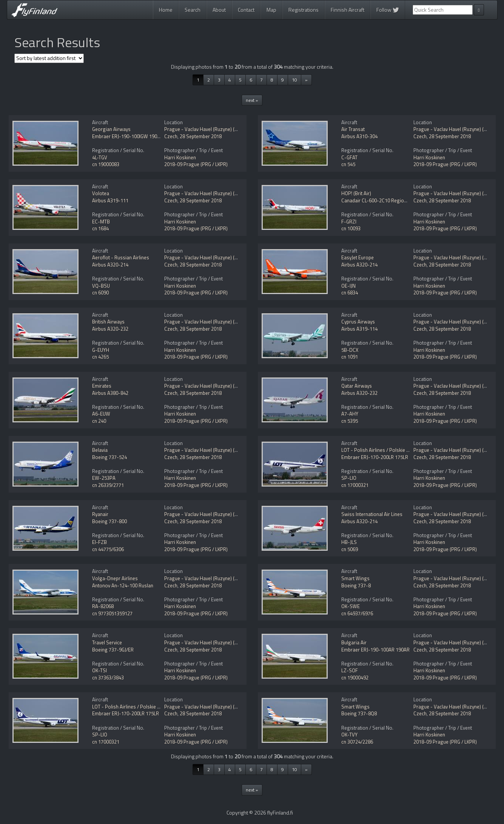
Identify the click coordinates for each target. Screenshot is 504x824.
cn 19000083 (106, 164)
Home (166, 10)
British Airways (108, 322)
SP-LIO (349, 478)
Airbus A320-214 (110, 265)
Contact (246, 10)
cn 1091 (350, 357)
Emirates (102, 386)
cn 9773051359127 (112, 613)
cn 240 (99, 421)
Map (271, 10)
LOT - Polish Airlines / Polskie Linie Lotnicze (388, 450)
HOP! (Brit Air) (356, 193)
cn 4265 (100, 357)
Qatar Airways (357, 386)
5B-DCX (350, 350)
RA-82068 (103, 606)
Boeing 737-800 (109, 521)
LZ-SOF (350, 670)
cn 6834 (350, 293)
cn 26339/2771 (108, 485)
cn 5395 (350, 421)
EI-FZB (99, 542)
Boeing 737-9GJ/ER (113, 650)
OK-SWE (351, 606)
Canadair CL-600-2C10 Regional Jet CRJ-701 (389, 200)
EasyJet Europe (358, 257)
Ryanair (100, 514)
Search (193, 10)
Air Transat (353, 129)
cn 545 (348, 164)
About (219, 10)
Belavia (100, 450)
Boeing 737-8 (356, 585)
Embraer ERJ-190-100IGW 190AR (128, 136)
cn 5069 (350, 549)
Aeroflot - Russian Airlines (121, 257)
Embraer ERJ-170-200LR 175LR (375, 457)
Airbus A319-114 (359, 329)
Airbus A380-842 (110, 393)
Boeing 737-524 (109, 457)
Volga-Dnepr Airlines (115, 578)
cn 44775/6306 (108, 549)
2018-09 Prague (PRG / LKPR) (196, 164)
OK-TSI (99, 670)
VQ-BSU (101, 286)
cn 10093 (351, 228)
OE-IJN (348, 286)
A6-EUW (101, 414)
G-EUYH (101, 350)
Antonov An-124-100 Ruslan (123, 585)
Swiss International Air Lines (372, 514)
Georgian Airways (111, 129)
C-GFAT (349, 157)
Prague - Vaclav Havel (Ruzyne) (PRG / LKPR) (212, 129)
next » (252, 100)
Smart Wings (355, 578)
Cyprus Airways (358, 322)
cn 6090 (100, 293)
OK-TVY (349, 735)
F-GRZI (349, 222)
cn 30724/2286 (357, 742)
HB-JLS (349, 542)
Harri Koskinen (180, 157)
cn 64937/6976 (357, 613)
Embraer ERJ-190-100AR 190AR (375, 650)
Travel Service (107, 642)
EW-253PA (104, 478)
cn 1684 (100, 228)
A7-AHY (350, 414)
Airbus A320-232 (110, 329)
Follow (388, 10)
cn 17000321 (355, 485)
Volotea (101, 193)
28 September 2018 (201, 136)
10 (294, 80)
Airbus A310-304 (359, 136)
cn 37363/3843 (108, 678)
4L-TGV (100, 157)
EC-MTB (101, 222)
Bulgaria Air (354, 642)
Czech (171, 136)
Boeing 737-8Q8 (359, 713)
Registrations (304, 10)
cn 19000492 (355, 678)
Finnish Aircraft (348, 10)
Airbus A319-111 (110, 200)
